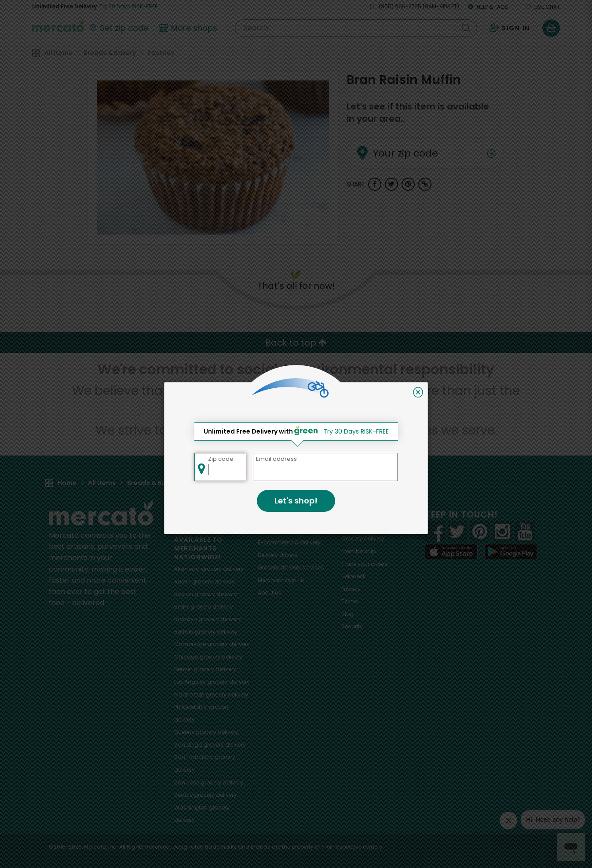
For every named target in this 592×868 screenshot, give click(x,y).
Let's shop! (296, 501)
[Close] (418, 392)
